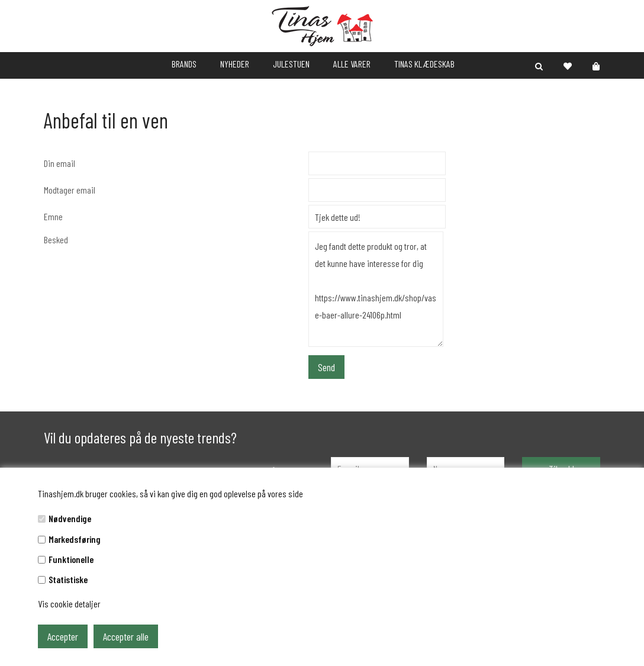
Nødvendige (70, 518)
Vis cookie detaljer (69, 604)
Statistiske (68, 579)
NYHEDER (235, 64)
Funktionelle (71, 559)
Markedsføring (75, 539)
